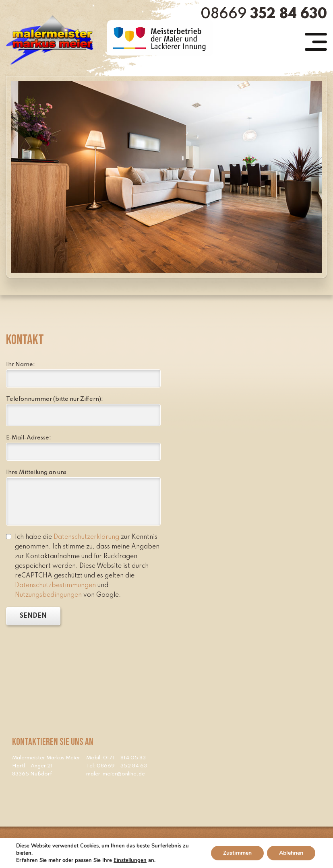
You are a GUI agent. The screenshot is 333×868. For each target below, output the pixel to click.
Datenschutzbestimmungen (55, 586)
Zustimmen (237, 853)
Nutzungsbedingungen (48, 595)
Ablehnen (291, 853)
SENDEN (33, 616)
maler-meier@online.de (116, 774)
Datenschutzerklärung (86, 537)
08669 (264, 14)
